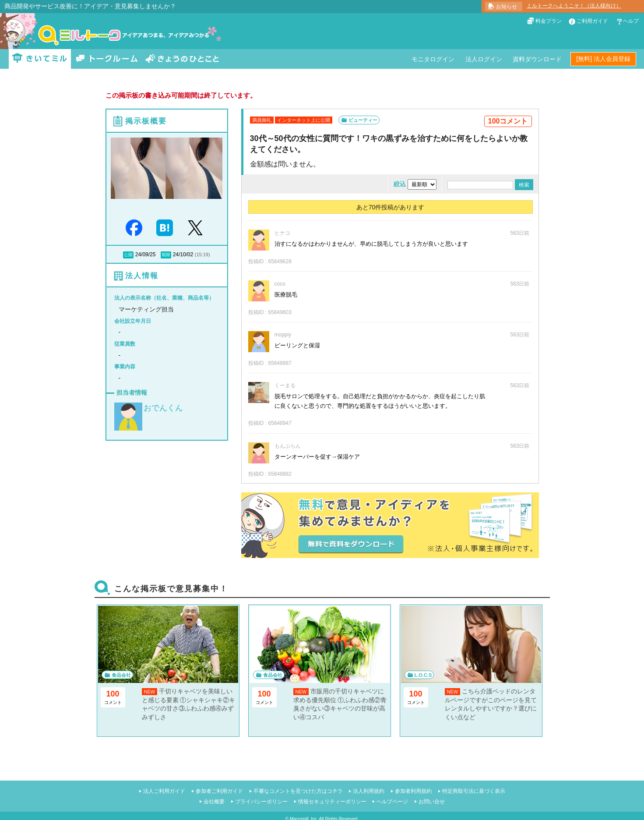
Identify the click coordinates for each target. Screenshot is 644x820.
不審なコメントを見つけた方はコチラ (298, 791)
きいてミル (40, 59)
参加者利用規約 (413, 791)
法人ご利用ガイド (164, 791)
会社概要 (214, 802)
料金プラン (549, 21)
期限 (166, 255)
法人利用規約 (369, 791)
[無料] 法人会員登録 (603, 59)
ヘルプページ (392, 802)
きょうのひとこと (182, 59)
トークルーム (107, 59)
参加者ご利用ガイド (219, 791)
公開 (128, 255)
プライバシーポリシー (261, 802)
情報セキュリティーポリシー (332, 802)
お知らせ (507, 7)
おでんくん (163, 408)
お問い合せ (432, 802)
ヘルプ (631, 21)
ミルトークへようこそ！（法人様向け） (574, 6)
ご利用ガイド (592, 21)
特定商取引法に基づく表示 (474, 791)
